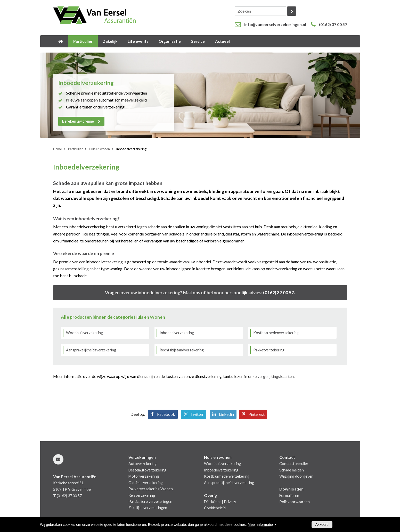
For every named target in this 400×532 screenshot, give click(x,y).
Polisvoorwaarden (295, 502)
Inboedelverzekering (177, 333)
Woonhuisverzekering (84, 333)
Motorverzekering (144, 476)
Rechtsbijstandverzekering (182, 350)
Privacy (230, 502)
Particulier (75, 149)
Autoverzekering (142, 464)
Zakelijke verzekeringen (148, 508)
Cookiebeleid (215, 508)
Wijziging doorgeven (296, 476)
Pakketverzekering (269, 350)
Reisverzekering (142, 495)
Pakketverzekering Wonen (151, 489)
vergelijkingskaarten (276, 376)
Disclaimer (213, 502)
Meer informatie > (262, 525)
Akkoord (322, 525)
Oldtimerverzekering (146, 483)
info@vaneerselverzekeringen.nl (275, 24)
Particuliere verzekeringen (150, 501)
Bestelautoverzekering (147, 470)
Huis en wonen (99, 149)
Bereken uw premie (78, 121)
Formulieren (289, 496)
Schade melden (292, 470)
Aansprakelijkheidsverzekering (91, 350)
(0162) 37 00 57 (333, 24)
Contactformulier (294, 464)
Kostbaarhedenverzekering (276, 333)
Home (58, 149)
